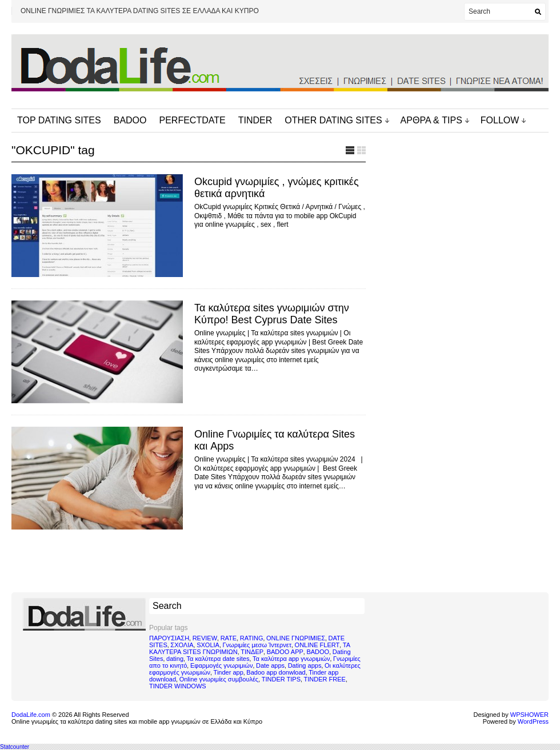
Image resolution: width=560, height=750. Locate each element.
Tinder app (229, 672)
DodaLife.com (31, 715)
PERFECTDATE (193, 120)
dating (175, 659)
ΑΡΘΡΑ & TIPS (431, 120)
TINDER (255, 120)
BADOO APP (285, 652)
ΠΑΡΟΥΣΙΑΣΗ (169, 638)
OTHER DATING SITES (333, 120)
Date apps (270, 665)
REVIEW (205, 638)
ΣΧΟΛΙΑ (182, 645)
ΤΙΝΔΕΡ (252, 652)
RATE (229, 638)
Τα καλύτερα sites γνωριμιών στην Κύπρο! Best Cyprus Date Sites (272, 314)
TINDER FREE (325, 679)
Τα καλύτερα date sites (218, 659)
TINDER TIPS (281, 679)
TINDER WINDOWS (178, 686)
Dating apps (305, 665)
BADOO (130, 120)
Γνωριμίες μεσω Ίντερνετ (257, 645)
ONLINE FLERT (317, 645)
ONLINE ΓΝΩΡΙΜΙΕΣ (296, 638)
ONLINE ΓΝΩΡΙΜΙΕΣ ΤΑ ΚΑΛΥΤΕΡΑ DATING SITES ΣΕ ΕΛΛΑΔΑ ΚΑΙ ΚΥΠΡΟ (140, 11)
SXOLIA (208, 645)
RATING (252, 638)
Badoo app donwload (276, 672)
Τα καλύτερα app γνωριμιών (291, 659)
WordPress (533, 721)
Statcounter (15, 747)
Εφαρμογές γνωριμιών (221, 665)
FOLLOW (500, 120)
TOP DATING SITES (59, 120)
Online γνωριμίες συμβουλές (219, 679)
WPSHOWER (529, 715)
